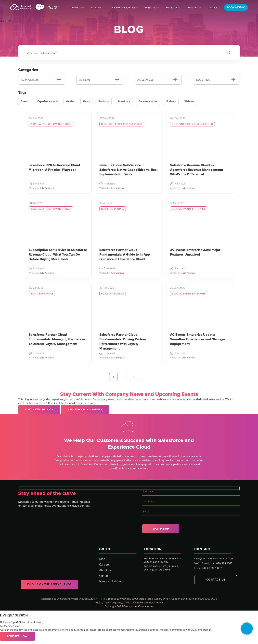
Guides (70, 101)
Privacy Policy (103, 602)
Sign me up (161, 529)
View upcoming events (85, 409)
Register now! (17, 636)
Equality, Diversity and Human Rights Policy (138, 602)
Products (104, 101)
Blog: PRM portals (113, 209)
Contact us (216, 580)
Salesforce (124, 101)
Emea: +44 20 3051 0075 (209, 568)
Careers (104, 564)
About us (105, 570)
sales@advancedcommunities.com (214, 558)
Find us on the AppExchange (49, 584)
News (86, 101)
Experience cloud (47, 101)
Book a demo (236, 7)
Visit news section (39, 409)
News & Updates (110, 581)
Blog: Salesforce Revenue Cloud (51, 124)
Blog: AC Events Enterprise (189, 209)
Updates (171, 101)
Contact (212, 7)
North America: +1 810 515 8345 (213, 563)
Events (25, 101)
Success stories (148, 101)
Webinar (189, 101)
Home (3, 21)
